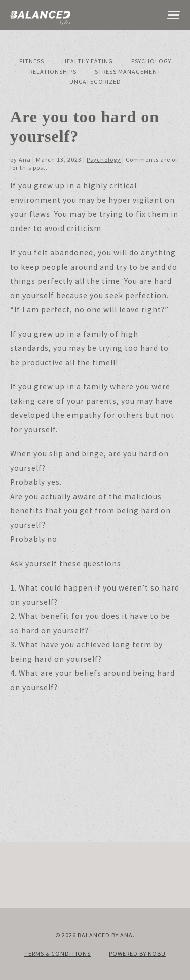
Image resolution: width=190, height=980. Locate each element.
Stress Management (128, 71)
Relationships (53, 71)
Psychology (151, 61)
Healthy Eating (88, 61)
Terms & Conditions (58, 953)
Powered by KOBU (137, 953)
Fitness (32, 61)
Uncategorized (95, 81)
